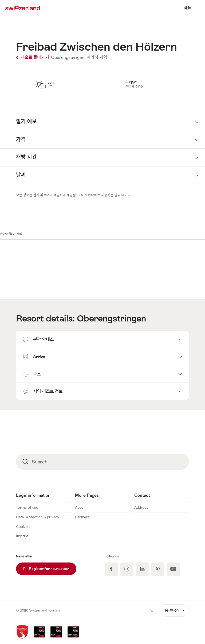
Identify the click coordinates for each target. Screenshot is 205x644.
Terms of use (27, 507)
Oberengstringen (111, 318)
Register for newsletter (50, 567)
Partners (82, 517)
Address (141, 507)
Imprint (22, 536)
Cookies (23, 527)
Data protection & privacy (38, 517)
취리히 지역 (97, 57)
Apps (79, 507)
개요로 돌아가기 (33, 57)
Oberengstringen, (68, 57)
